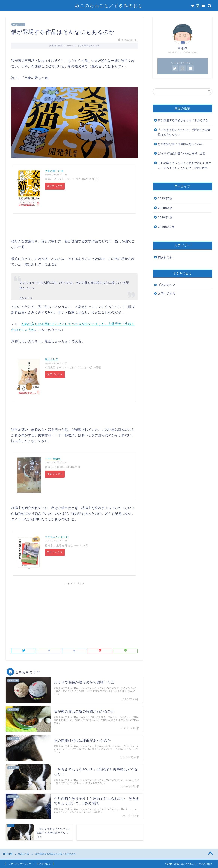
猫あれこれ (18, 24)
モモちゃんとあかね (57, 537)
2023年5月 (165, 198)
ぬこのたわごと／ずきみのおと (109, 5)
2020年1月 (165, 217)
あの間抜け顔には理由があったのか (180, 144)
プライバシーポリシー (20, 864)
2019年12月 (166, 227)
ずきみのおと (167, 285)
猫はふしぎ (52, 359)
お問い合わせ (167, 293)
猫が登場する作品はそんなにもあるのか (183, 120)
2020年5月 (165, 208)
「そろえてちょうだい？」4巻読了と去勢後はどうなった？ (184, 132)
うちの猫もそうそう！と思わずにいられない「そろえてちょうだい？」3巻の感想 (185, 166)
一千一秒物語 (53, 459)
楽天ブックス (55, 186)
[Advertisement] (74, 613)
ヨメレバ (62, 175)
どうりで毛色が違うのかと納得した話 (182, 154)
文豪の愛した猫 (54, 171)
